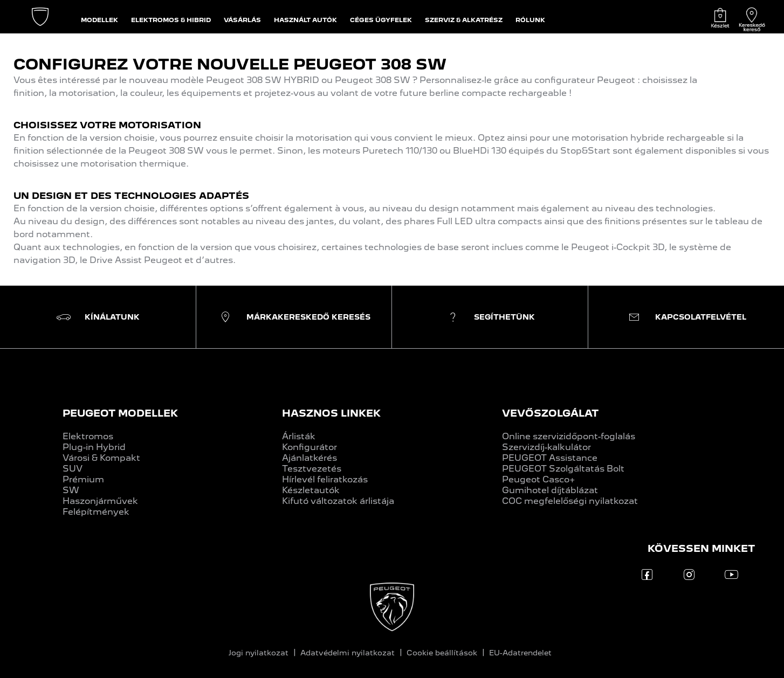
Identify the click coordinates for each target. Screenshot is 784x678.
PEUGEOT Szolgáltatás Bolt (563, 469)
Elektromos (88, 436)
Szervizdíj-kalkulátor (546, 447)
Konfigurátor (310, 447)
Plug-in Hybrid (94, 447)
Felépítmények (96, 512)
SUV (73, 469)
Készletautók (311, 490)
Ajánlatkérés (310, 458)
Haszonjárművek (100, 501)
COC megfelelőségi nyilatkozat (570, 501)
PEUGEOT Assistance (550, 458)
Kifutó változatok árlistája (338, 501)
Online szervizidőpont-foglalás (569, 436)
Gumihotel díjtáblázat (550, 490)
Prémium (83, 479)
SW (71, 490)
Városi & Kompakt (101, 458)
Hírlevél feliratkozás (325, 479)
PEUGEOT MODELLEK (120, 413)
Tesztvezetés (312, 469)
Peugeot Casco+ (539, 479)
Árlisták (299, 436)
